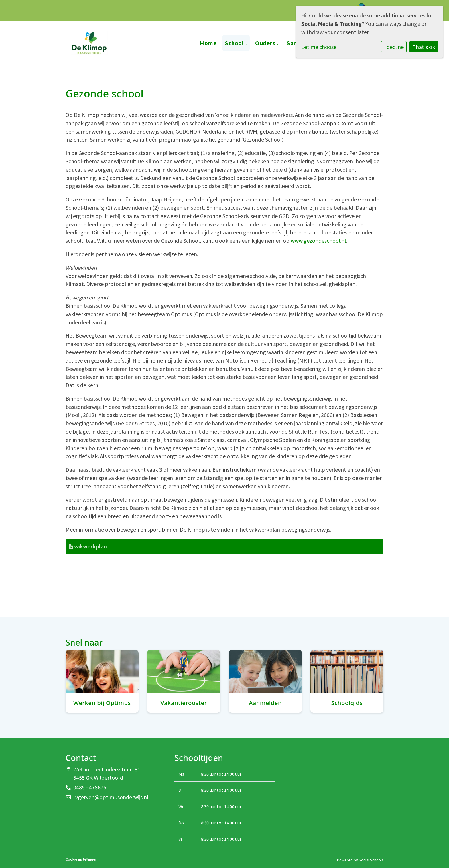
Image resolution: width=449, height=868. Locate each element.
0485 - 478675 (90, 787)
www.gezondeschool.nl (318, 240)
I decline (394, 47)
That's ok (424, 47)
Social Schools (371, 860)
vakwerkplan (88, 546)
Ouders (266, 43)
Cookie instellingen (81, 859)
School (235, 43)
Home (208, 43)
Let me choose (319, 47)
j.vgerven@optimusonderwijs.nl (111, 797)
